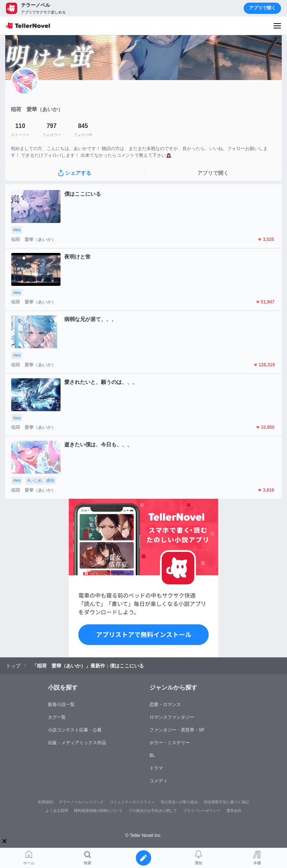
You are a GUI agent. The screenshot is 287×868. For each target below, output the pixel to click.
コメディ (158, 781)
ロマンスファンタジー (172, 717)
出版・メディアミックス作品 (77, 743)
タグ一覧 (57, 717)
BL (152, 755)
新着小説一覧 (61, 705)
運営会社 (234, 811)
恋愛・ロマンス (165, 705)
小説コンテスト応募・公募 (75, 730)
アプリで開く (262, 8)
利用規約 (46, 802)
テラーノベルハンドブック (81, 802)
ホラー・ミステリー (170, 743)
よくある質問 (57, 811)
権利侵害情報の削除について (98, 811)
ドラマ (156, 768)
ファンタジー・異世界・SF (177, 730)
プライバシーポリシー (202, 811)
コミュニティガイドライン (132, 802)
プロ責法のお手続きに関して (153, 811)
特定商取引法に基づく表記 (226, 802)
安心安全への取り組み (179, 802)
